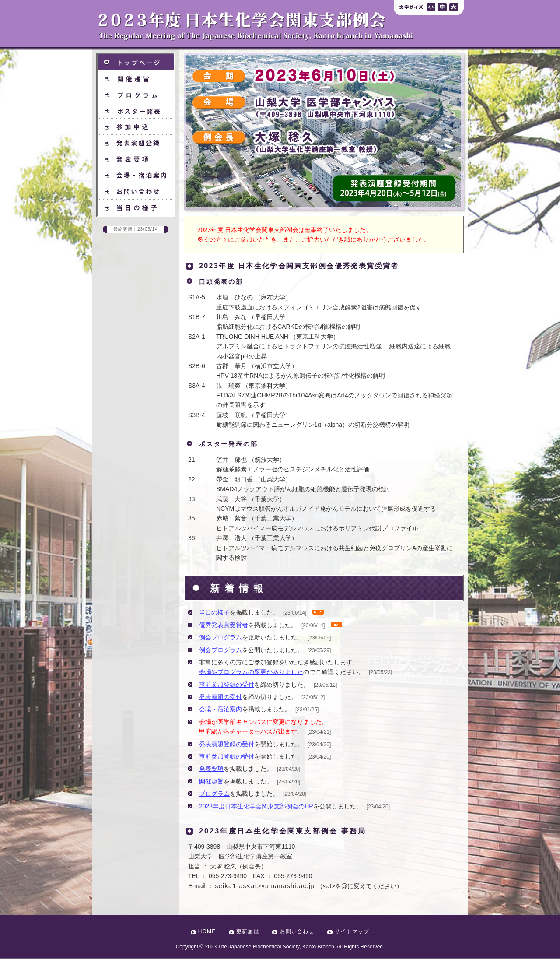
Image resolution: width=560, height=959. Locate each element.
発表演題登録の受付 (227, 744)
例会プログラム (220, 637)
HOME (207, 931)
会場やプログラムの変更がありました (251, 672)
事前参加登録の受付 (227, 685)
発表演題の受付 (220, 697)
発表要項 (211, 769)
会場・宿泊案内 (220, 709)
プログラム (214, 794)
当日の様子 (214, 612)
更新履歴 (248, 931)
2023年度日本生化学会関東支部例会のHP (256, 806)
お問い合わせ (297, 931)
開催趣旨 (211, 781)
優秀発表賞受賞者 (224, 625)
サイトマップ (352, 931)
